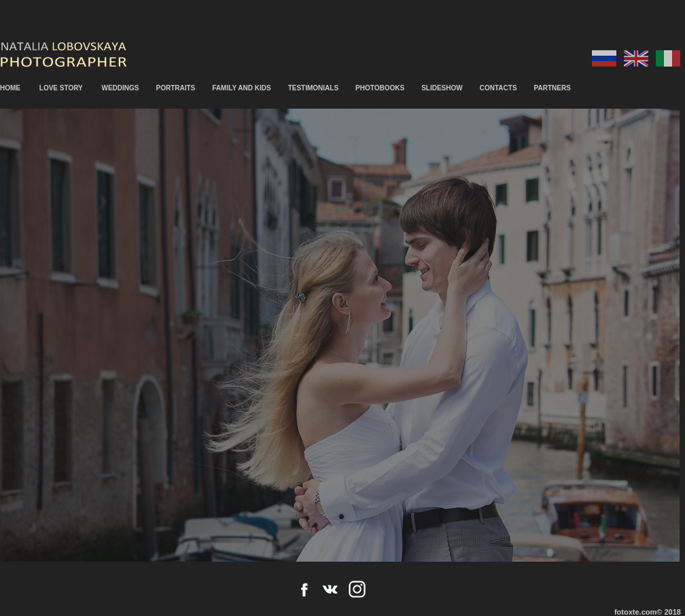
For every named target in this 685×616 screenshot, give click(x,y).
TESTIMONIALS (313, 88)
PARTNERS (552, 88)
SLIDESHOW (442, 88)
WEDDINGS (121, 88)
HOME (10, 88)
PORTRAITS (176, 88)
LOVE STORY (61, 88)
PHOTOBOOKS (380, 88)
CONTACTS (498, 88)
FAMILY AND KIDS (241, 88)
